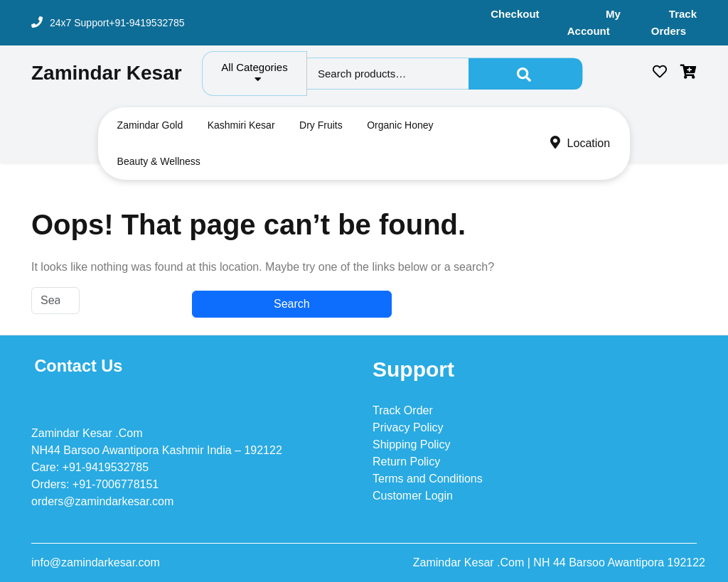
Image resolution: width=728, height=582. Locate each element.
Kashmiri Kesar (241, 125)
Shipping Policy (411, 444)
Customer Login (413, 496)
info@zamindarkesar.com (96, 562)
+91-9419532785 (146, 23)
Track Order (403, 410)
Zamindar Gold (150, 125)
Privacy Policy (408, 427)
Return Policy (406, 462)
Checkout (515, 14)
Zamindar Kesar (107, 73)
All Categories (254, 73)
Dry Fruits (321, 125)
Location (580, 143)
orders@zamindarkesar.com (102, 501)
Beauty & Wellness (159, 161)
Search (525, 74)
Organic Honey (400, 125)
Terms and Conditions (428, 479)
